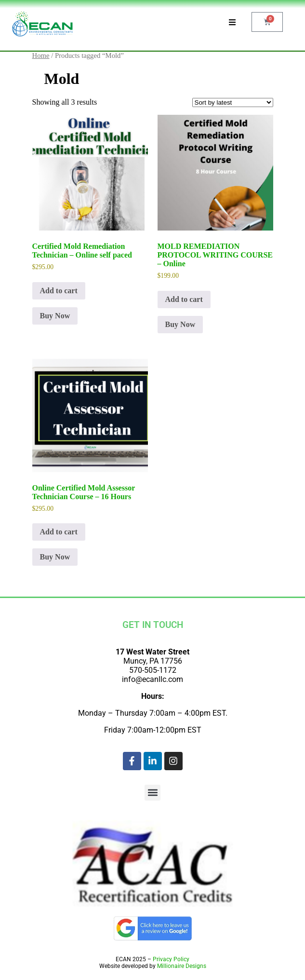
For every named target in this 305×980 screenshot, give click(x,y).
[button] (152, 793)
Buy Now (55, 316)
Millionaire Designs (182, 966)
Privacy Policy (171, 959)
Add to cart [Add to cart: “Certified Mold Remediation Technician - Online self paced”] (59, 291)
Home (41, 55)
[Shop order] (233, 102)
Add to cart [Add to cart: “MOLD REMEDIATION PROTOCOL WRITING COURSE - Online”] (184, 299)
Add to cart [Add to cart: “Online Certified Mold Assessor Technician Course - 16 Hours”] (59, 532)
